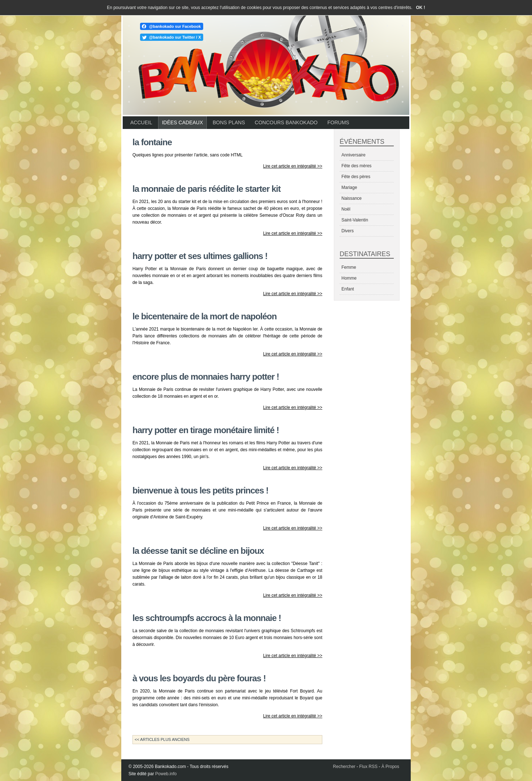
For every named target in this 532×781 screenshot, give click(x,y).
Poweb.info (166, 774)
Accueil (141, 122)
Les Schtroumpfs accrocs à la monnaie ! (207, 618)
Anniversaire (354, 155)
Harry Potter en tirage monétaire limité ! (206, 430)
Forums (338, 122)
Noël (346, 209)
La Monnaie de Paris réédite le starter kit (206, 189)
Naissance (352, 198)
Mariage (349, 187)
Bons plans (229, 122)
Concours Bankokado (286, 122)
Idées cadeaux (183, 122)
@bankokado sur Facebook (175, 26)
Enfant (348, 289)
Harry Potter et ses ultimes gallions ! (200, 256)
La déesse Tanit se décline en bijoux (198, 551)
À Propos (390, 767)
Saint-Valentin (355, 220)
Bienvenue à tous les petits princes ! (200, 490)
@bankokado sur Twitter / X (175, 37)
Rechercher (344, 767)
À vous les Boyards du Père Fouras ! (199, 678)
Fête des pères (356, 177)
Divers (348, 231)
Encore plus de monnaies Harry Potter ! (206, 377)
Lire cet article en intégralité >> (293, 166)
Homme (349, 278)
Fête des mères (356, 166)
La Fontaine (152, 142)
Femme (349, 267)
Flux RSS (368, 767)
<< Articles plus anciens (162, 739)
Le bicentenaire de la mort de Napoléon (204, 316)
